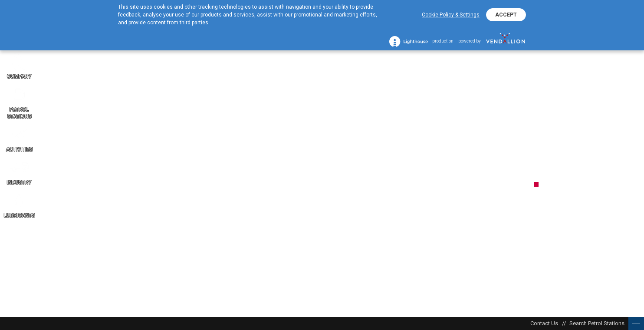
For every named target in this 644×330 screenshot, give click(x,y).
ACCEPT (506, 15)
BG (635, 204)
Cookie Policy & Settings (451, 15)
